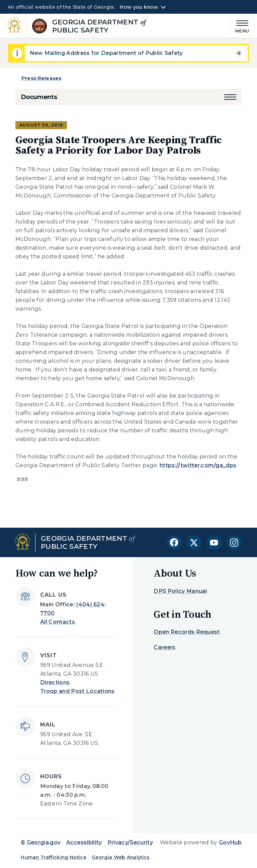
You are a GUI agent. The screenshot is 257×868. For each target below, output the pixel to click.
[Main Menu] (240, 26)
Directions (55, 682)
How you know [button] (139, 7)
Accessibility (84, 842)
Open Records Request (187, 632)
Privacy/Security (130, 842)
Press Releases (41, 78)
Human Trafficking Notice (54, 857)
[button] (230, 97)
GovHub (230, 842)
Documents (39, 97)
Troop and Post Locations (77, 691)
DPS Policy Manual (180, 591)
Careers (164, 647)
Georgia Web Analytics (121, 857)
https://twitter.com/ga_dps (198, 465)
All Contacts (58, 622)
